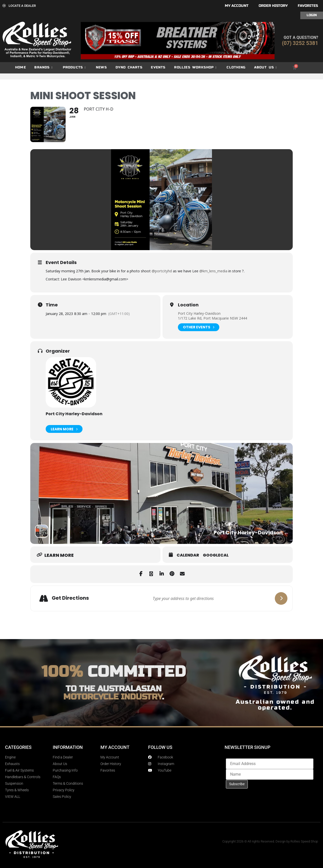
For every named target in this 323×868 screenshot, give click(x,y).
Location (188, 305)
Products (74, 68)
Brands (43, 68)
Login (312, 15)
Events (158, 67)
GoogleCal (216, 555)
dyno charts (129, 67)
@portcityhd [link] (162, 271)
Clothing (236, 67)
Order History (273, 6)
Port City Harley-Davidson (199, 313)
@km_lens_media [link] (213, 271)
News (101, 67)
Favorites (308, 6)
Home (21, 67)
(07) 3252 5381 (300, 43)
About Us (266, 68)
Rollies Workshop (195, 68)
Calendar (188, 555)
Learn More (64, 429)
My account (237, 6)
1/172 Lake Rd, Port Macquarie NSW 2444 (212, 318)
